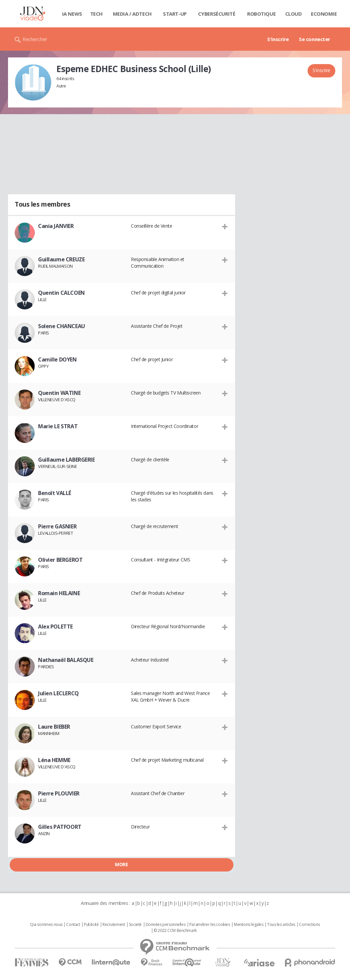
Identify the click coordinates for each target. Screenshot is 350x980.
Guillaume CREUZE (61, 259)
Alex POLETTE (55, 627)
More (121, 864)
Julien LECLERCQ (58, 693)
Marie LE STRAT (58, 426)
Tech (96, 14)
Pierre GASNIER (57, 526)
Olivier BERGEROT (60, 560)
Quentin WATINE (59, 393)
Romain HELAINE (59, 593)
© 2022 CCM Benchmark (175, 931)
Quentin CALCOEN (61, 293)
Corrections (309, 925)
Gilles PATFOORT (60, 827)
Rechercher (35, 39)
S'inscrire (278, 39)
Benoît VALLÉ (55, 493)
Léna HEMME (54, 760)
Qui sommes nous (46, 925)
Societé (135, 925)
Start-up (175, 14)
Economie (324, 14)
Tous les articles (281, 925)
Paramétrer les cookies (210, 925)
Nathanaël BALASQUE (66, 660)
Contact (73, 925)
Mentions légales (248, 925)
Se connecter (315, 39)
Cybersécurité (217, 14)
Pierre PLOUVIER (59, 793)
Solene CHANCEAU (62, 326)
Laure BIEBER (54, 727)
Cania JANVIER (56, 226)
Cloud (294, 14)
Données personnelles (166, 925)
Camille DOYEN (57, 359)
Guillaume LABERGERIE (66, 460)
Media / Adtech (132, 14)
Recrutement (114, 925)
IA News (72, 14)
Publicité (91, 925)
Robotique (261, 14)
